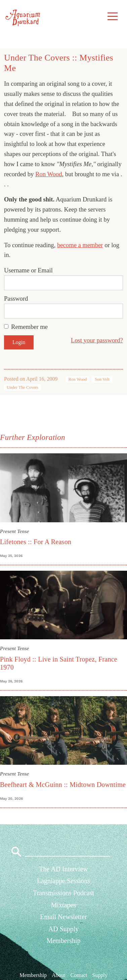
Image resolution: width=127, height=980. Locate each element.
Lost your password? (97, 340)
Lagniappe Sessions (63, 881)
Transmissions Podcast (63, 893)
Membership (63, 941)
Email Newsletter (63, 917)
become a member (80, 245)
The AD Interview (63, 869)
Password (16, 298)
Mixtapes (63, 905)
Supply (100, 975)
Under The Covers (23, 387)
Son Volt (102, 379)
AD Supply (64, 929)
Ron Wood (49, 174)
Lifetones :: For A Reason (36, 542)
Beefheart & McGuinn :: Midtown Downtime (63, 785)
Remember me (29, 327)
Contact (79, 975)
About (58, 975)
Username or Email (28, 270)
